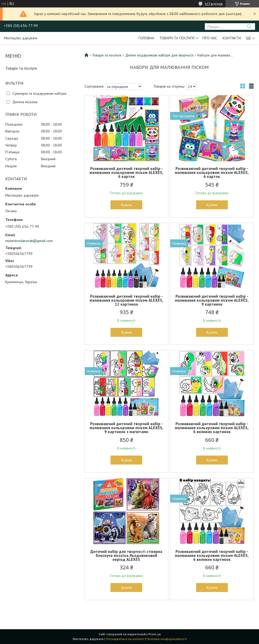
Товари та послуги (177, 38)
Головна (146, 38)
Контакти (232, 38)
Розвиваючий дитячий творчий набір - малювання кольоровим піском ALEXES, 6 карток (126, 172)
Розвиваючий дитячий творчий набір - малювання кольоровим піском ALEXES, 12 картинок (126, 300)
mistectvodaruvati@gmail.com (29, 241)
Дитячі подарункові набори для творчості (159, 55)
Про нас (210, 38)
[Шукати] (249, 27)
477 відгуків (214, 4)
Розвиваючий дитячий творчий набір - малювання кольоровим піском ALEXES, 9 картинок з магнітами (126, 428)
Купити (126, 205)
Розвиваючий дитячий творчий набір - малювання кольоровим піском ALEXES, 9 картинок (212, 300)
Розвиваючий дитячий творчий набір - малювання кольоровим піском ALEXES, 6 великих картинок (212, 428)
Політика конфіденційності (166, 639)
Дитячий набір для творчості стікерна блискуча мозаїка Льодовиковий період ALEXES (126, 555)
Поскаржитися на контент (125, 639)
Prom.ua (155, 634)
